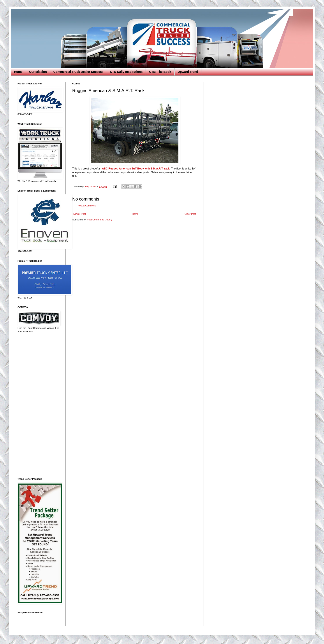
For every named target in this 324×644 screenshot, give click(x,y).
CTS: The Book (160, 72)
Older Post (190, 214)
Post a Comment (87, 206)
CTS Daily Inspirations (126, 72)
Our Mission (38, 72)
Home (18, 72)
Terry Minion (90, 186)
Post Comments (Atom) (99, 220)
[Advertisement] (38, 405)
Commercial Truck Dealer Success (78, 72)
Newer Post (80, 214)
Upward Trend (188, 72)
